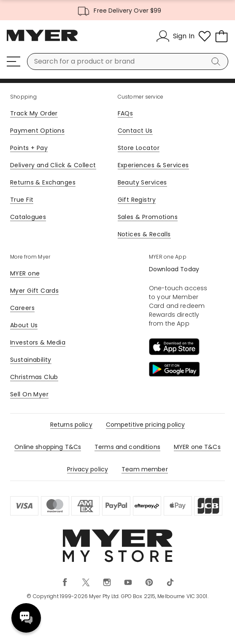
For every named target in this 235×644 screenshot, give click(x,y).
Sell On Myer (29, 394)
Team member (145, 469)
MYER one (25, 273)
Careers (22, 308)
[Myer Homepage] (42, 40)
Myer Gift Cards (34, 291)
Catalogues (28, 217)
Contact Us (135, 131)
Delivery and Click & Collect (53, 165)
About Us (24, 325)
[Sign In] (175, 36)
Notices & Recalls (144, 234)
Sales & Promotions (148, 217)
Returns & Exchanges (43, 182)
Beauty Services (142, 182)
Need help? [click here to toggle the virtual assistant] (26, 618)
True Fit (22, 200)
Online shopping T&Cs (48, 447)
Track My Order (34, 113)
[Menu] (14, 61)
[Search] (217, 61)
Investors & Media (38, 342)
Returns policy (71, 425)
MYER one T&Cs (197, 447)
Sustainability (31, 360)
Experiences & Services (153, 165)
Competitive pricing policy (146, 425)
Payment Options (37, 131)
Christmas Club (34, 377)
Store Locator (139, 148)
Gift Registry (137, 200)
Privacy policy (88, 469)
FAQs (126, 113)
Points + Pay (29, 148)
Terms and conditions (127, 447)
